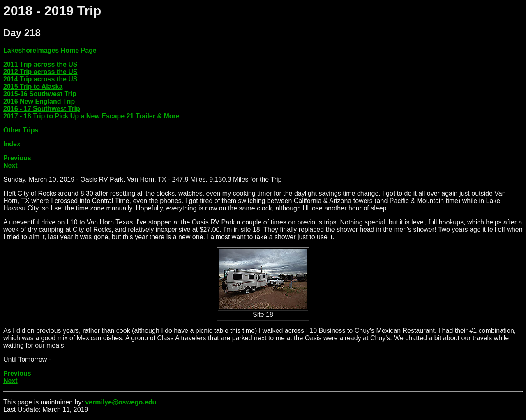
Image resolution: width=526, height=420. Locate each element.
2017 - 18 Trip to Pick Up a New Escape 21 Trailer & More (91, 116)
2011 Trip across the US (40, 64)
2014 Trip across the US (40, 79)
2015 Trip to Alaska (33, 87)
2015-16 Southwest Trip (40, 94)
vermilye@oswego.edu (121, 402)
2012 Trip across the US (40, 72)
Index (12, 144)
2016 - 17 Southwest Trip (42, 109)
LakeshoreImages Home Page (50, 50)
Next (10, 165)
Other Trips (21, 130)
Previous (17, 158)
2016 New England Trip (39, 101)
